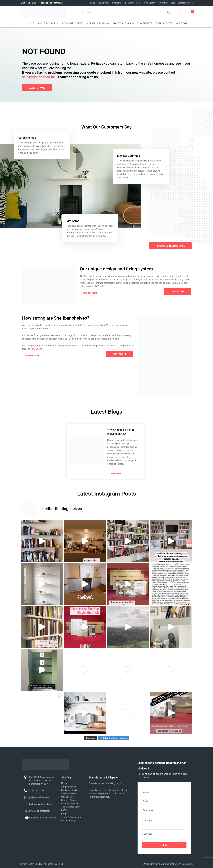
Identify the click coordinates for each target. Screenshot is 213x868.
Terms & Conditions (71, 817)
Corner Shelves (96, 23)
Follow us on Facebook (41, 804)
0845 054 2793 (28, 3)
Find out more (88, 293)
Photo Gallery (149, 3)
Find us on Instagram (40, 811)
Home (31, 23)
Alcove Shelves (122, 23)
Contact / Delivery (185, 3)
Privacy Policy (68, 820)
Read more (114, 474)
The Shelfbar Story (132, 3)
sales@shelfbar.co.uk (38, 77)
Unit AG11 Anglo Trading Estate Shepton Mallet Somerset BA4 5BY (41, 781)
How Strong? (103, 3)
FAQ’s (64, 810)
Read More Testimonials (170, 246)
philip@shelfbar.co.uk (52, 3)
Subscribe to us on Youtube (43, 818)
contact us (177, 291)
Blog (173, 3)
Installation (117, 3)
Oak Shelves (145, 23)
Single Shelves (46, 23)
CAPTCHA (147, 834)
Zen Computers (185, 864)
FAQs (93, 3)
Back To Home (37, 88)
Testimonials (163, 3)
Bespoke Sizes (164, 23)
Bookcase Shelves (73, 23)
